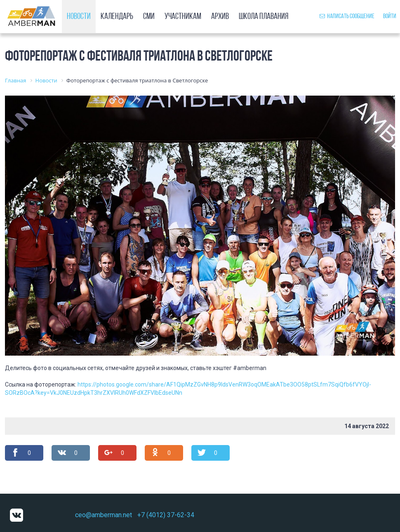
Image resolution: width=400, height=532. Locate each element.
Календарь (117, 17)
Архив (220, 17)
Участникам (183, 17)
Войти (390, 16)
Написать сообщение (347, 16)
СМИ (149, 17)
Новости (79, 17)
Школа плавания (264, 17)
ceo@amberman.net (104, 515)
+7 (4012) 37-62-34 (166, 515)
